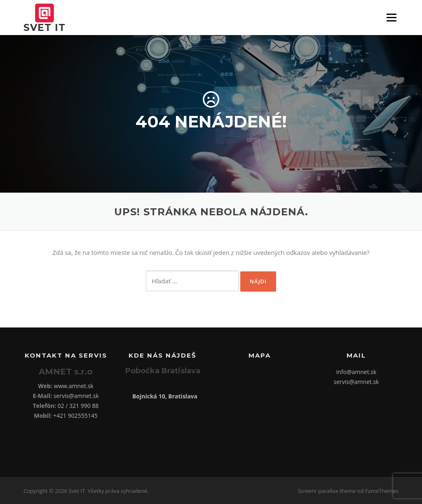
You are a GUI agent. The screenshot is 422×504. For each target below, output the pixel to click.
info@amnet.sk (356, 372)
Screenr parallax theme (327, 491)
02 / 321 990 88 (78, 406)
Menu (391, 17)
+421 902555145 (75, 416)
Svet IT (45, 28)
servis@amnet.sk (76, 396)
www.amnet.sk (74, 386)
